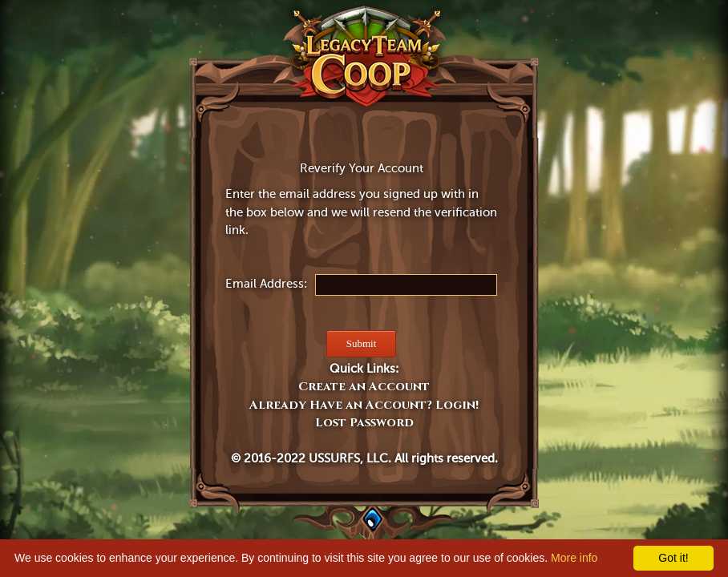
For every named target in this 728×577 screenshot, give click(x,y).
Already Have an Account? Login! (364, 405)
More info (574, 558)
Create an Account (364, 387)
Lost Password (364, 423)
